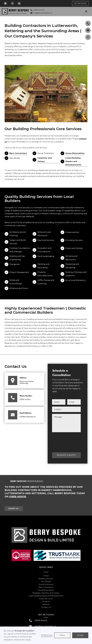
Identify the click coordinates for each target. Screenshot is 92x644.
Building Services (46, 579)
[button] (72, 11)
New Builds (46, 581)
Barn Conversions (18, 153)
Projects (46, 601)
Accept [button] (80, 635)
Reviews (46, 604)
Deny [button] (62, 635)
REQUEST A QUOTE (66, 455)
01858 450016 (37, 10)
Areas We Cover (46, 599)
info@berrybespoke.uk (41, 13)
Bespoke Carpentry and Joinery (46, 593)
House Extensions (46, 584)
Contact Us (46, 607)
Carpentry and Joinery (45, 160)
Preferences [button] (47, 635)
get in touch (80, 3)
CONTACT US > (14, 509)
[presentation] (61, 442)
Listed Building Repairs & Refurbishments (46, 596)
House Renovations (75, 153)
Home (46, 576)
